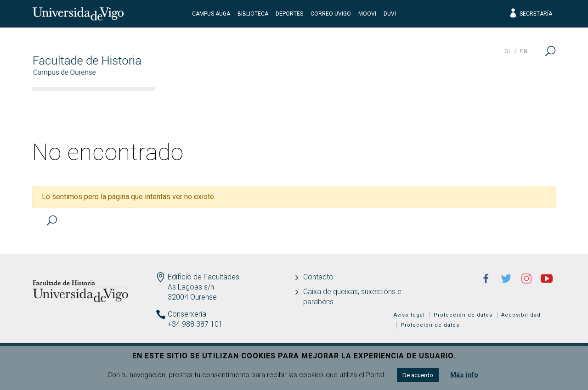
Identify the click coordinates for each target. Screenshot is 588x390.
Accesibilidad (521, 315)
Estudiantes (388, 103)
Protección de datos (463, 315)
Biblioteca (253, 14)
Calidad (456, 103)
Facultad (188, 103)
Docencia (317, 103)
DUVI (390, 14)
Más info (464, 375)
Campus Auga (211, 14)
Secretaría (530, 14)
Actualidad (521, 103)
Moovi (367, 14)
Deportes (289, 14)
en (524, 51)
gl (508, 51)
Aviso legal (409, 315)
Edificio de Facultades (204, 277)
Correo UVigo (331, 14)
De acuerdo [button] (418, 375)
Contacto (318, 277)
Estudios (252, 103)
